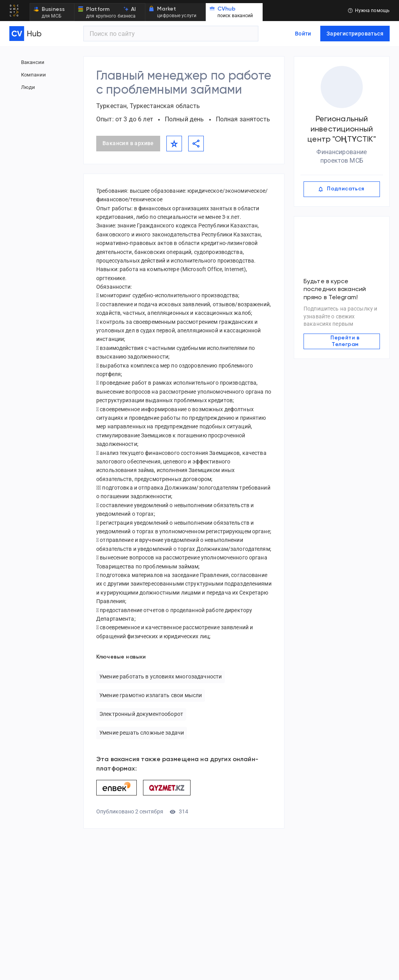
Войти (303, 34)
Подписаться (342, 189)
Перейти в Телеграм (342, 340)
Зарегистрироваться (355, 34)
